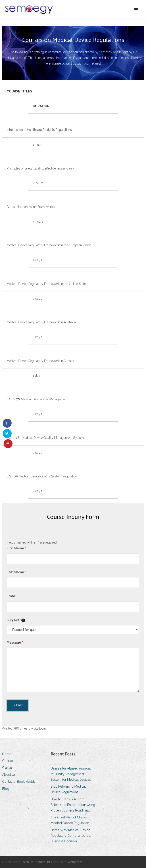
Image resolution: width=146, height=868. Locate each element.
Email (12, 596)
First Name (16, 548)
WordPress (75, 862)
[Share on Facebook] (7, 423)
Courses (8, 761)
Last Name (16, 572)
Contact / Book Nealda (19, 782)
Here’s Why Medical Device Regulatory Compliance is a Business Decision (71, 836)
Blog (6, 789)
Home (7, 754)
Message (15, 642)
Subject (16, 620)
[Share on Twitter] (7, 433)
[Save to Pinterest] (8, 444)
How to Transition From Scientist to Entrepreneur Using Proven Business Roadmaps (73, 805)
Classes (8, 768)
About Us (9, 775)
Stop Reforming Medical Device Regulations (68, 789)
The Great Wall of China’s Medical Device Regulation (70, 820)
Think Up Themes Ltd (36, 862)
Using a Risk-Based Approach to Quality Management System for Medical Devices (72, 774)
